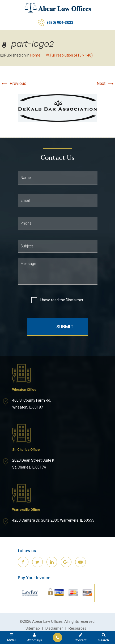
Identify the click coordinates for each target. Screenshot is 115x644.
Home (35, 55)
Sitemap (33, 628)
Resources (77, 628)
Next (106, 83)
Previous (13, 83)
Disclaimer (75, 300)
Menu (12, 637)
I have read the (61, 300)
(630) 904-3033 (60, 23)
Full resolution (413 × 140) (71, 55)
